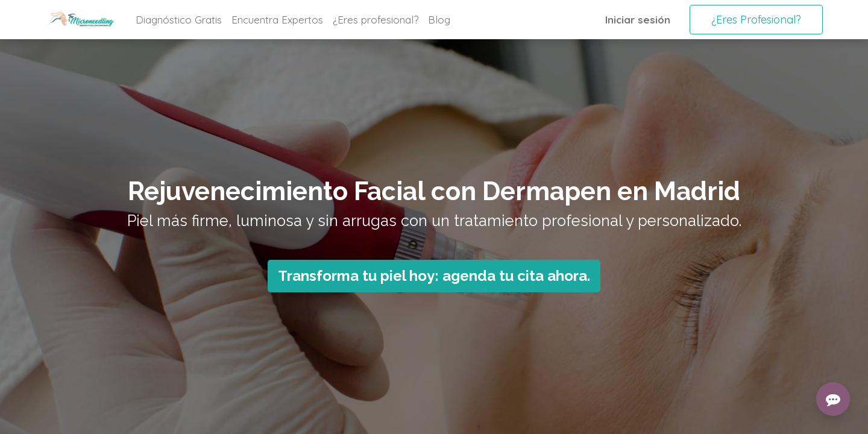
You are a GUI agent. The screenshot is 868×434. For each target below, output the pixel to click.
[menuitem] (179, 20)
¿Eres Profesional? (756, 20)
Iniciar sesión (638, 20)
